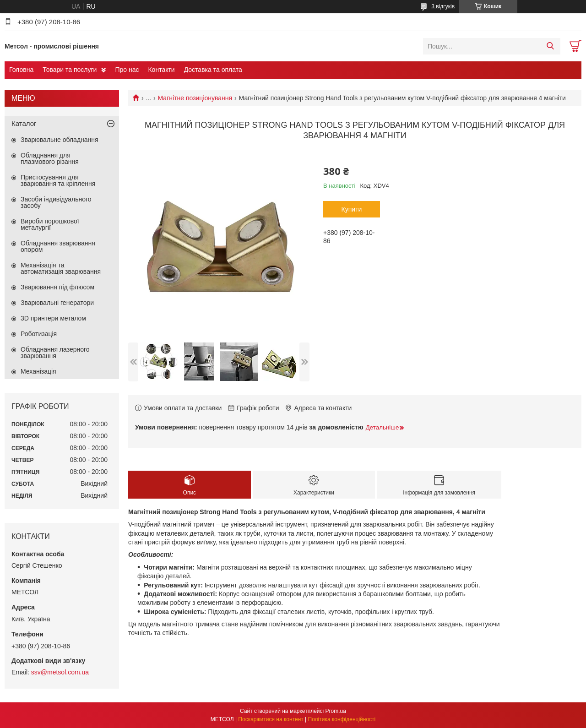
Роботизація (39, 334)
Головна (21, 70)
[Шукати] (550, 46)
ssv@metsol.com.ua (60, 672)
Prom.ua (336, 711)
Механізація (38, 371)
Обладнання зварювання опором (58, 246)
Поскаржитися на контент (271, 719)
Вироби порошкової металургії (50, 224)
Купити (352, 209)
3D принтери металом (53, 318)
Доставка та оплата (213, 70)
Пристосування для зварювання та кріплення (58, 180)
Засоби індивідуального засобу (56, 202)
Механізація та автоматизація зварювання (61, 268)
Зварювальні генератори (57, 303)
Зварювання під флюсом (57, 287)
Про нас (127, 70)
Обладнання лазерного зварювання (55, 353)
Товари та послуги (70, 70)
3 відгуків (443, 6)
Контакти (161, 70)
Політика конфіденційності (342, 719)
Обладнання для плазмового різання (50, 158)
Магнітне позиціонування (195, 98)
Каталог (24, 123)
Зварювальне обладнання (60, 140)
